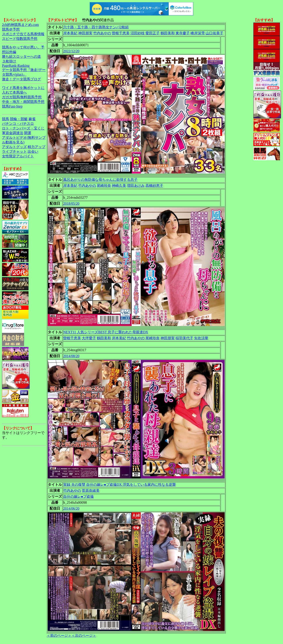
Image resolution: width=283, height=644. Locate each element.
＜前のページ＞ (59, 635)
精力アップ (36, 147)
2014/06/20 (71, 508)
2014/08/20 (71, 356)
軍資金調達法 (13, 133)
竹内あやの (102, 33)
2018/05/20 (71, 203)
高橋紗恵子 (154, 186)
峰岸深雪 (198, 33)
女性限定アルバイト (18, 156)
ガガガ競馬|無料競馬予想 (22, 97)
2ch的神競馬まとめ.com (20, 25)
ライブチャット (14, 151)
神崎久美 (119, 186)
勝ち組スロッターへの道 (21, 57)
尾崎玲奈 (104, 186)
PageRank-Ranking (16, 66)
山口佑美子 (214, 33)
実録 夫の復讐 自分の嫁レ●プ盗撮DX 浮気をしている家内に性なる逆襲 (120, 485)
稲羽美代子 (184, 338)
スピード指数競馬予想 (20, 39)
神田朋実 (85, 33)
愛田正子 (153, 33)
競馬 (6, 119)
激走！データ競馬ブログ (21, 79)
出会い (33, 151)
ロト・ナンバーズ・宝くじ (23, 128)
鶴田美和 (168, 33)
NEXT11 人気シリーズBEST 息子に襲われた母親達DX (106, 332)
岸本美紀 (70, 33)
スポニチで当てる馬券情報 (23, 34)
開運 (28, 133)
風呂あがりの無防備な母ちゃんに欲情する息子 (100, 180)
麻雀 (32, 119)
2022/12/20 (71, 51)
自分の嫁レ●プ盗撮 (78, 496)
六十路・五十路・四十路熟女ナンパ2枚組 (96, 27)
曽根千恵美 (121, 33)
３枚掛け (9, 61)
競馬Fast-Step (12, 106)
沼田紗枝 (138, 33)
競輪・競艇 (19, 119)
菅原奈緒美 (91, 491)
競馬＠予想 (11, 29)
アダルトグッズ (14, 147)
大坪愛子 (89, 338)
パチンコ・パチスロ (18, 124)
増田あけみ (136, 186)
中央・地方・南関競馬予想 (23, 102)
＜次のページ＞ (84, 635)
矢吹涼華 (201, 338)
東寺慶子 (183, 33)
